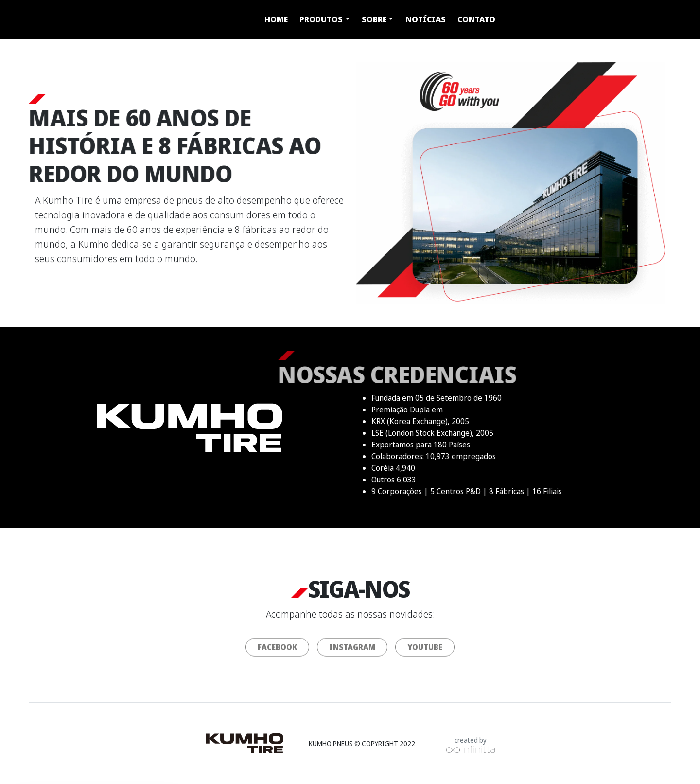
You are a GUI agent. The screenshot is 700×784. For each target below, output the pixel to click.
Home (276, 19)
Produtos (321, 19)
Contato (476, 19)
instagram (352, 652)
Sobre (374, 19)
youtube (425, 652)
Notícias (426, 19)
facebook (277, 652)
